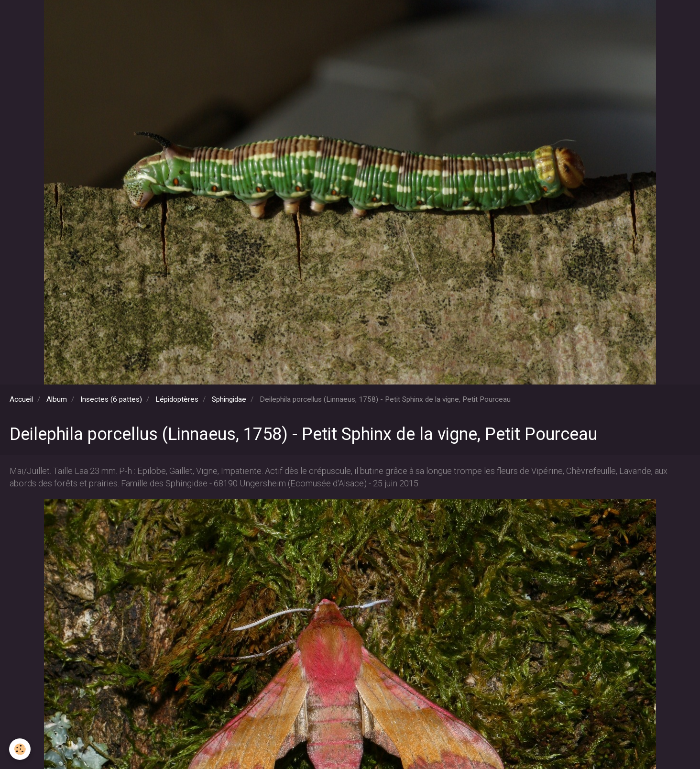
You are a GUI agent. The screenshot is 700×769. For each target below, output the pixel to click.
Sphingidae (229, 399)
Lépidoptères (177, 399)
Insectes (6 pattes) (111, 399)
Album (57, 399)
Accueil (21, 399)
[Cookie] (20, 749)
